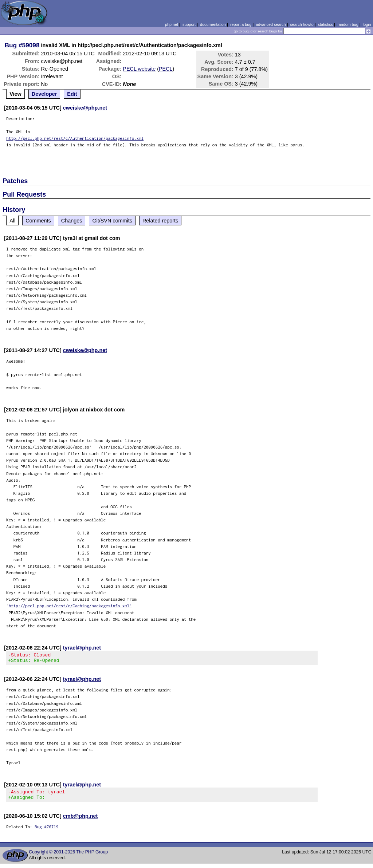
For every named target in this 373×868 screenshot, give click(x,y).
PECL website (139, 69)
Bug (11, 45)
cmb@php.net (81, 820)
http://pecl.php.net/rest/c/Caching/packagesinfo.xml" (70, 606)
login (367, 24)
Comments (38, 221)
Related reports (160, 221)
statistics (325, 24)
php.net (172, 24)
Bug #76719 (46, 831)
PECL (166, 69)
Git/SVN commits (112, 221)
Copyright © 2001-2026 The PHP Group (68, 856)
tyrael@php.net (82, 648)
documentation (213, 24)
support (189, 24)
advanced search (271, 24)
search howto (302, 24)
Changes (72, 221)
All (12, 221)
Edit (72, 94)
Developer (44, 94)
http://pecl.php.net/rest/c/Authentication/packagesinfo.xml (75, 138)
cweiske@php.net (85, 108)
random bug (348, 24)
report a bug (241, 24)
